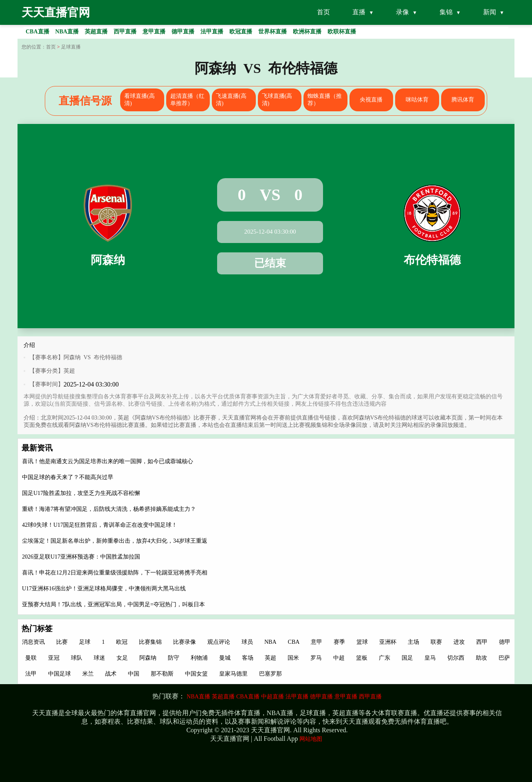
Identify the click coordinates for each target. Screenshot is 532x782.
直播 (359, 12)
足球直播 (71, 47)
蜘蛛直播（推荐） (325, 100)
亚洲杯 (388, 642)
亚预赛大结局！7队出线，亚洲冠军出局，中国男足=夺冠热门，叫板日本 (113, 604)
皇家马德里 (233, 674)
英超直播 (223, 697)
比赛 (62, 642)
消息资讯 (33, 642)
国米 (293, 658)
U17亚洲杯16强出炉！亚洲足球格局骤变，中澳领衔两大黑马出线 (104, 589)
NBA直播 (198, 697)
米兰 (88, 674)
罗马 (316, 658)
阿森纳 (148, 658)
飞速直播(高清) (231, 100)
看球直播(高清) (140, 100)
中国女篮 (196, 674)
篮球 (362, 642)
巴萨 (504, 658)
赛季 (339, 642)
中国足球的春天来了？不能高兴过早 (68, 477)
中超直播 (273, 697)
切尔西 (456, 658)
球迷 (99, 658)
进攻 (459, 642)
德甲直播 (321, 697)
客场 (248, 658)
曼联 (31, 658)
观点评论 (219, 642)
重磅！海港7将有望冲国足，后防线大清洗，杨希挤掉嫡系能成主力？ (109, 509)
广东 (385, 658)
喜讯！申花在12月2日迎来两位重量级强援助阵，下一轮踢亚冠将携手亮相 (115, 573)
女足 (122, 658)
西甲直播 (370, 697)
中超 (339, 658)
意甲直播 (346, 697)
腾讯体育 (463, 100)
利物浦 (199, 658)
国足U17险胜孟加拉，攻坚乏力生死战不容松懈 (81, 493)
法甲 (31, 674)
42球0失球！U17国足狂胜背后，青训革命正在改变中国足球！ (100, 525)
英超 (69, 371)
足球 (85, 642)
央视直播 (371, 100)
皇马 (430, 658)
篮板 (362, 658)
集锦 (446, 12)
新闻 (490, 12)
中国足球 (59, 674)
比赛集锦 (150, 642)
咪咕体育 (417, 100)
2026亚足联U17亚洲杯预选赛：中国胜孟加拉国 (81, 557)
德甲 (505, 642)
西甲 (482, 642)
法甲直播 (297, 697)
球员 (247, 642)
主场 (413, 642)
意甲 (317, 642)
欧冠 (122, 642)
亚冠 (54, 658)
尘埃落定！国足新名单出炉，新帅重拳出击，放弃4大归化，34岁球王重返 (115, 541)
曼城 (225, 658)
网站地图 (311, 739)
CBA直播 (248, 697)
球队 (77, 658)
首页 (323, 12)
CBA (294, 642)
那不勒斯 (162, 674)
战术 (111, 674)
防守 (174, 658)
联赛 (436, 642)
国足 (407, 658)
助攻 (481, 658)
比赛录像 (185, 642)
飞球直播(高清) (277, 100)
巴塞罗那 (270, 674)
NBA (270, 642)
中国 (134, 674)
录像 (402, 12)
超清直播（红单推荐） (187, 100)
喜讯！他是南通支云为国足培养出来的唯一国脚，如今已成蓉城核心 (108, 461)
